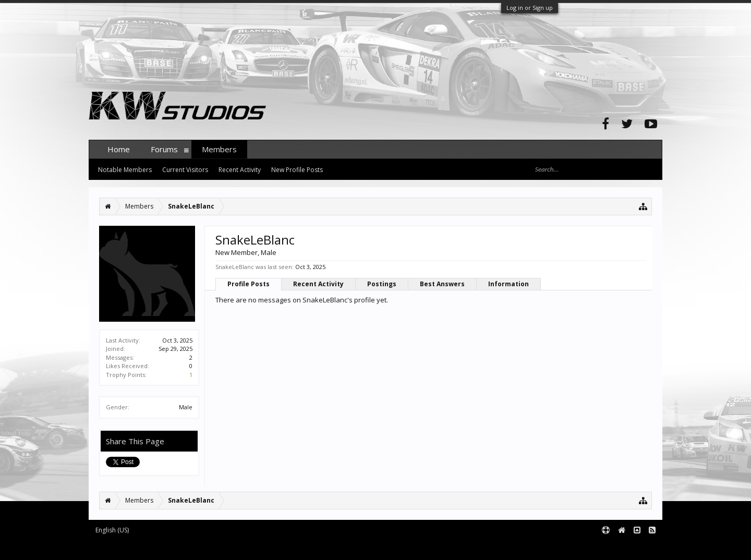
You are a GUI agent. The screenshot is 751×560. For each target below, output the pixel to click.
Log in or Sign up (530, 8)
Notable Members (125, 170)
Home (119, 149)
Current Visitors (185, 170)
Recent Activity (318, 284)
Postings (382, 284)
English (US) (112, 530)
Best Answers (442, 284)
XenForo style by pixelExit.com (294, 548)
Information (508, 284)
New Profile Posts (297, 170)
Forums (164, 149)
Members (219, 149)
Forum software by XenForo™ (168, 548)
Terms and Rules (636, 548)
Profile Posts (249, 284)
